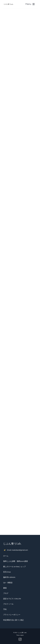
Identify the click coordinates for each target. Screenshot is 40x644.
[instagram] (20, 639)
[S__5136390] (9, 3)
